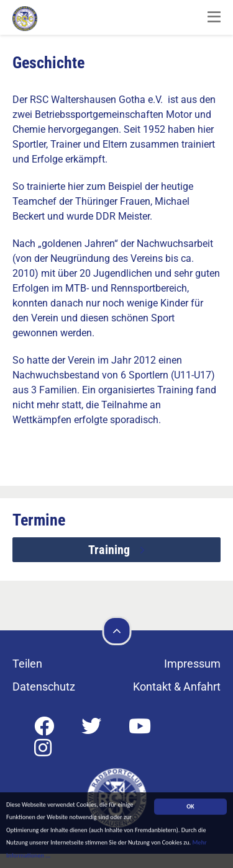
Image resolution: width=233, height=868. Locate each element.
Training (111, 550)
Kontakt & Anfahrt (177, 687)
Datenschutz (44, 687)
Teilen (27, 664)
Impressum (192, 664)
